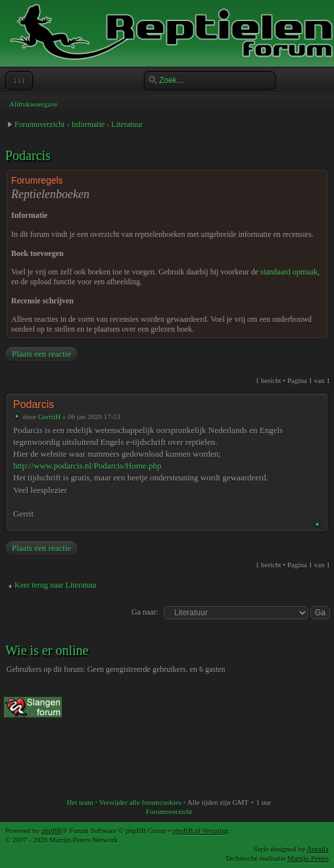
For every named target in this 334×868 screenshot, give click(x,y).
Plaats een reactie (41, 354)
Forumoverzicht (40, 124)
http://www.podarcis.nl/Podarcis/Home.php (87, 466)
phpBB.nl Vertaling (200, 830)
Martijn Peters (308, 858)
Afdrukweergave (34, 104)
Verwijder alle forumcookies (140, 802)
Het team (80, 802)
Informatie (88, 124)
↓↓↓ (18, 80)
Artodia (318, 849)
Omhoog (317, 524)
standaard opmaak (289, 272)
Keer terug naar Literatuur (56, 585)
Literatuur (127, 124)
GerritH (49, 417)
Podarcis (28, 155)
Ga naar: (145, 612)
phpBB (52, 830)
